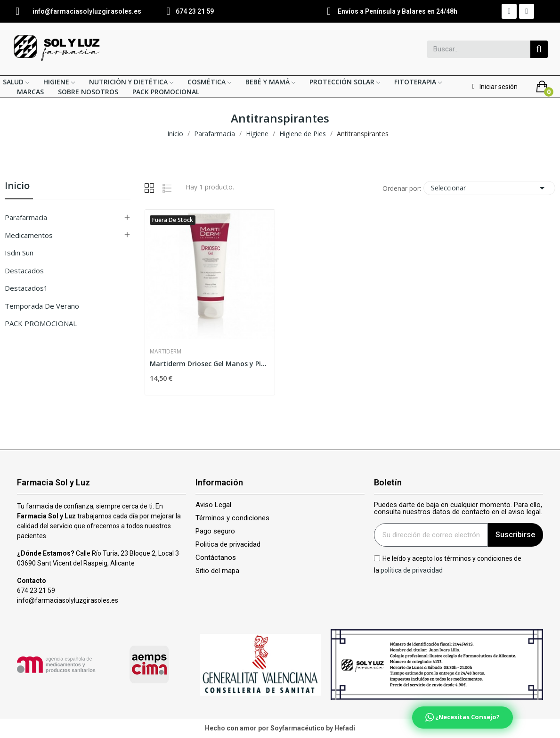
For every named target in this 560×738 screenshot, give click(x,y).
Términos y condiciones (232, 518)
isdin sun (19, 253)
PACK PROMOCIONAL (41, 323)
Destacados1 (26, 288)
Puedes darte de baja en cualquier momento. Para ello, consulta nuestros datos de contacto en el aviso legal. (458, 508)
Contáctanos (216, 558)
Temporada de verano (42, 306)
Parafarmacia (26, 217)
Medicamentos (29, 235)
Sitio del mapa (217, 571)
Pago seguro (215, 531)
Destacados (24, 271)
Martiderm (166, 352)
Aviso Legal (213, 505)
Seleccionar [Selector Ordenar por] (489, 188)
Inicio (17, 186)
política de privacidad (412, 570)
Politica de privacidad (228, 545)
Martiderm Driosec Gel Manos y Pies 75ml (210, 364)
